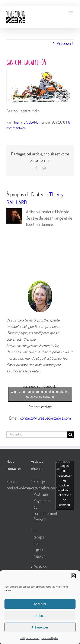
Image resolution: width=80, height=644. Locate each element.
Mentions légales (50, 638)
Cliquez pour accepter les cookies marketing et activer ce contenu (40, 394)
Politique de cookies (30, 638)
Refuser (40, 616)
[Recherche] (71, 435)
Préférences (40, 627)
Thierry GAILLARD (25, 122)
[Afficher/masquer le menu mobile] (71, 13)
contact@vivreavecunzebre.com (46, 418)
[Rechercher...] (37, 435)
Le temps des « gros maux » (39, 543)
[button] (73, 576)
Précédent (65, 43)
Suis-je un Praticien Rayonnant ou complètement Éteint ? (40, 500)
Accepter (40, 604)
